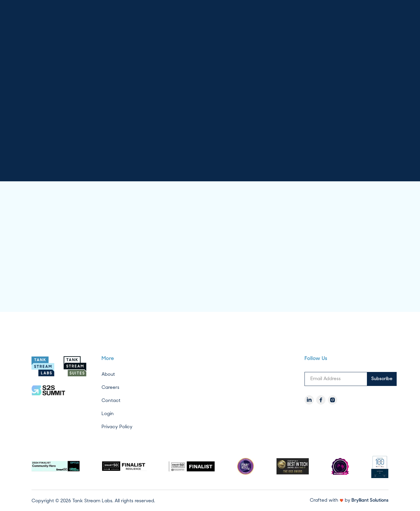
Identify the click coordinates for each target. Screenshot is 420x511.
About (108, 374)
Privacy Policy (117, 427)
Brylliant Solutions (370, 501)
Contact (111, 400)
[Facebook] (321, 400)
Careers (110, 387)
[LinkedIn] (309, 400)
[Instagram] (332, 400)
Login (108, 413)
